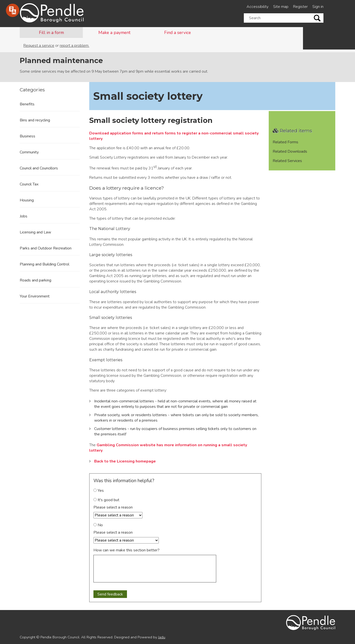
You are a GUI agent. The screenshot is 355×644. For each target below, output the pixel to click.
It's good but (106, 500)
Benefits (27, 104)
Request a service (39, 46)
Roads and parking (35, 280)
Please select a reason (113, 507)
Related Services (287, 161)
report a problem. (74, 46)
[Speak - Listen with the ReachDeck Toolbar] (13, 10)
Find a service (177, 33)
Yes (99, 491)
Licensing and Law (35, 232)
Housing (27, 200)
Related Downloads (290, 151)
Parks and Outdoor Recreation (46, 248)
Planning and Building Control (44, 264)
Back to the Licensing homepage (125, 461)
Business (27, 136)
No (98, 525)
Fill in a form (51, 33)
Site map (281, 7)
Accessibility (257, 7)
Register (300, 7)
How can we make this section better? (126, 550)
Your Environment (35, 296)
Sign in (318, 7)
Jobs (24, 216)
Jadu (162, 637)
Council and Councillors (39, 168)
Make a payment (114, 33)
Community (29, 152)
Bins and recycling (35, 120)
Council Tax (29, 184)
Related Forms (285, 142)
